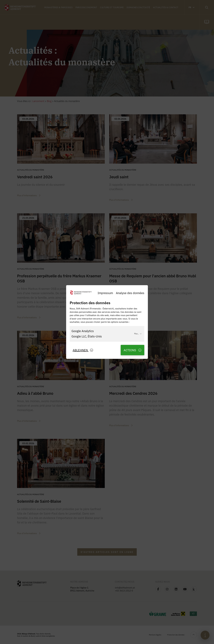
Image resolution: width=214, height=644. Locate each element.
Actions (132, 350)
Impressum (105, 293)
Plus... (138, 334)
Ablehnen (83, 350)
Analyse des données (130, 293)
